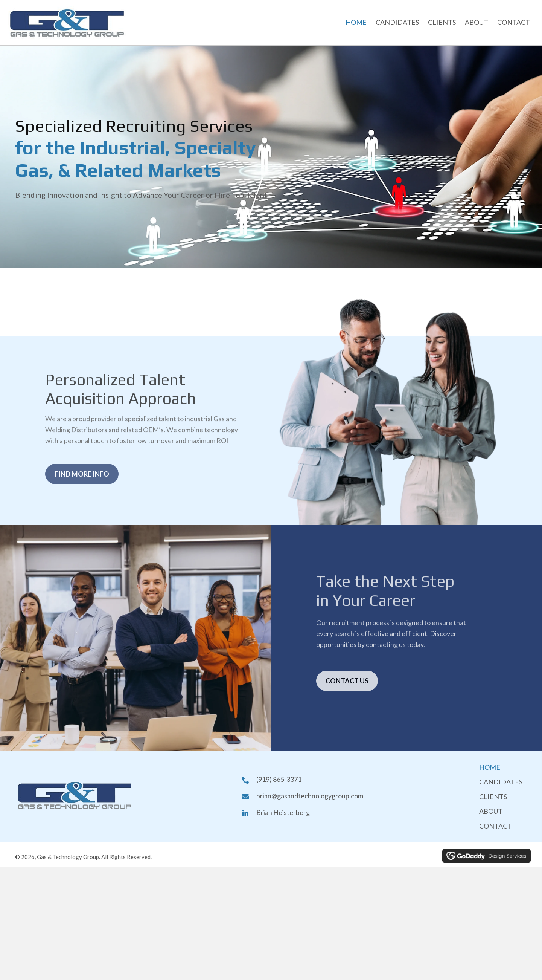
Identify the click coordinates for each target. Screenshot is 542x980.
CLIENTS (493, 797)
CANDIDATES (501, 782)
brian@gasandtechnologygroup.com (310, 796)
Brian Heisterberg (283, 812)
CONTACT (496, 826)
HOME (490, 767)
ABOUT (491, 811)
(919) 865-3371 (279, 779)
